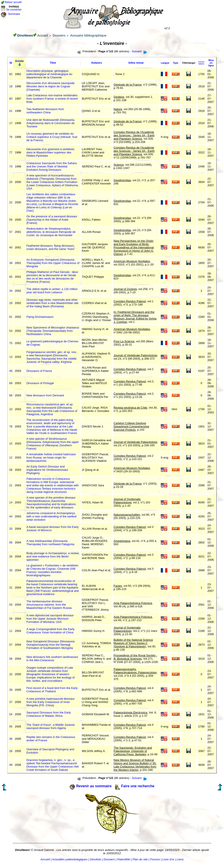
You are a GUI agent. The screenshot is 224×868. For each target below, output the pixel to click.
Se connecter (14, 10)
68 (11, 395)
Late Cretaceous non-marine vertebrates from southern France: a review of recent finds (52, 99)
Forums (155, 859)
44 (11, 516)
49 (11, 765)
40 (11, 247)
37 (11, 702)
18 (11, 86)
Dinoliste (95, 859)
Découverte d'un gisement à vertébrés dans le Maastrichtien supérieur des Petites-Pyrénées (50, 152)
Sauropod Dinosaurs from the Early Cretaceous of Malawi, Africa (49, 714)
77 (11, 152)
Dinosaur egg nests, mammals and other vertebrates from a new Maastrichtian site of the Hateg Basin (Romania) (52, 303)
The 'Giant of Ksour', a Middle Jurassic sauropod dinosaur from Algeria (51, 726)
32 (11, 674)
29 (11, 303)
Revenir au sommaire (94, 786)
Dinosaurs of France (39, 371)
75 (11, 343)
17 (11, 123)
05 (11, 727)
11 (11, 631)
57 (11, 232)
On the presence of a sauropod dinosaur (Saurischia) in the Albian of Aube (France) (52, 220)
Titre (53, 63)
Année (19, 61)
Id (11, 63)
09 (11, 619)
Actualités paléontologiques (70, 859)
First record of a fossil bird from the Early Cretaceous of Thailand (52, 690)
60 (11, 99)
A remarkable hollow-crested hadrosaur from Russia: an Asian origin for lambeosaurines (51, 458)
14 (11, 502)
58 (11, 470)
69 (11, 383)
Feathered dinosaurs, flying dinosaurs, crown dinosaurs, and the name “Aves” (51, 247)
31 (11, 588)
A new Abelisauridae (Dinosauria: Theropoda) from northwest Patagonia (50, 543)
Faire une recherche (138, 786)
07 (11, 645)
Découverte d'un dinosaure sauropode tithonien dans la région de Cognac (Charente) (51, 86)
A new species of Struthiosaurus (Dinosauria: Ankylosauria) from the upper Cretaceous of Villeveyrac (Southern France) (53, 444)
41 (11, 111)
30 (11, 570)
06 (11, 542)
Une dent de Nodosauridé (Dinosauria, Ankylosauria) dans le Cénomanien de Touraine (51, 123)
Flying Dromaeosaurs (40, 317)
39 (11, 263)
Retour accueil (13, 2)
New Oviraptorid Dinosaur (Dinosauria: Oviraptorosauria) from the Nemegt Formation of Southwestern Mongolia (51, 645)
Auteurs (97, 63)
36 (11, 739)
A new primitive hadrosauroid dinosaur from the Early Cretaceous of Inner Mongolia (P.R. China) (51, 702)
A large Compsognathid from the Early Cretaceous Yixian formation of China (51, 631)
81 (11, 317)
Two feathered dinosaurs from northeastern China (45, 111)
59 (11, 220)
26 (11, 556)
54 (11, 331)
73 (11, 166)
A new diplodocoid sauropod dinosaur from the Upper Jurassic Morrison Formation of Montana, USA (50, 619)
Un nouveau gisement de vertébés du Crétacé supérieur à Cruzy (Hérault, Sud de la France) (52, 137)
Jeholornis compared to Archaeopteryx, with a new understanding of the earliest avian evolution (52, 516)
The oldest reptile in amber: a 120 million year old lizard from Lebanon (52, 291)
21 (11, 485)
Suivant (136, 51)
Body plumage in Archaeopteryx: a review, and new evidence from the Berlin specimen (53, 556)
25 (11, 182)
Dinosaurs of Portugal (40, 383)
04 (11, 714)
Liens (180, 859)
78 (11, 426)
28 (11, 751)
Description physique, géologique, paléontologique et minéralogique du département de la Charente (49, 74)
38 (11, 690)
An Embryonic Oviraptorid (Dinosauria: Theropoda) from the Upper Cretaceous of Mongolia (53, 263)
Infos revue (136, 63)
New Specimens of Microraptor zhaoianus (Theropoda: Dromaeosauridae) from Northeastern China (53, 331)
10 (11, 409)
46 (11, 371)
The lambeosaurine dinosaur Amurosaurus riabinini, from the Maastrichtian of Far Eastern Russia (49, 605)
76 (11, 137)
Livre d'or (168, 859)
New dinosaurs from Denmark (45, 395)
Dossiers (59, 35)
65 (11, 277)
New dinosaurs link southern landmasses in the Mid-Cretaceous (52, 659)
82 (11, 74)
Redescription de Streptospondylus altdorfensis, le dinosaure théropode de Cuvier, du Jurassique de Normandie (51, 232)
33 (11, 529)
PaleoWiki (124, 859)
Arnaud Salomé (44, 850)
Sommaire (14, 14)
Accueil (42, 35)
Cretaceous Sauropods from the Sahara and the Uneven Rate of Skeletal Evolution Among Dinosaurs (52, 166)
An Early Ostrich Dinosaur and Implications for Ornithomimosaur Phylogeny (47, 470)
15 (11, 444)
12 (11, 458)
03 (11, 605)
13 (11, 357)
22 (11, 202)
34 (11, 291)
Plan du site (140, 859)
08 (11, 659)
